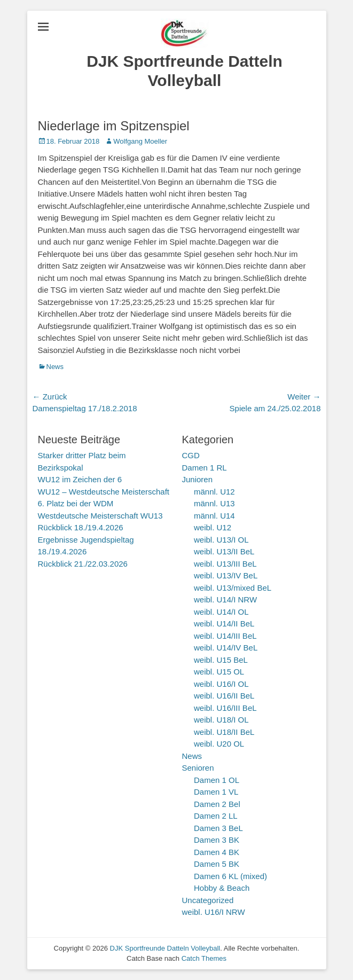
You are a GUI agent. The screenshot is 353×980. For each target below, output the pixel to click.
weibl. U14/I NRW (225, 599)
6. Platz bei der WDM (76, 503)
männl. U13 (214, 503)
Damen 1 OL (217, 780)
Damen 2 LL (216, 816)
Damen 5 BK (217, 864)
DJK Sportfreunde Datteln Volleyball (165, 948)
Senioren (198, 768)
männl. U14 (214, 516)
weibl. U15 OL (219, 672)
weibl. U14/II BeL (224, 624)
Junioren (198, 479)
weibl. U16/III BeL (225, 708)
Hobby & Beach (222, 888)
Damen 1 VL (216, 792)
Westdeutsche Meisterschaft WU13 (100, 516)
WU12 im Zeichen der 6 (80, 479)
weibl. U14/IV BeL (226, 648)
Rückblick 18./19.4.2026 (81, 527)
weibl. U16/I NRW (214, 912)
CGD (191, 455)
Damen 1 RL (205, 468)
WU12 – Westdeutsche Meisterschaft (104, 492)
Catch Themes (204, 958)
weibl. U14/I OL (221, 612)
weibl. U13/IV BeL (226, 575)
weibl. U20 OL (219, 744)
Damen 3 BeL (218, 828)
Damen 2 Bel (217, 804)
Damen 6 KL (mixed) (230, 876)
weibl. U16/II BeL (224, 696)
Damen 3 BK (217, 840)
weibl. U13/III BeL (225, 564)
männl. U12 (214, 492)
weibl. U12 (213, 527)
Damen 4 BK (217, 852)
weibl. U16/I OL (221, 684)
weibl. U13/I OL (221, 540)
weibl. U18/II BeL (224, 732)
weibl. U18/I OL (221, 720)
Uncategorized (208, 900)
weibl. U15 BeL (221, 660)
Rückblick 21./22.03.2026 (83, 564)
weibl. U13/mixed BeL (233, 588)
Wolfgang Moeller (140, 141)
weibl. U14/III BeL (225, 636)
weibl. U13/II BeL (224, 551)
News (55, 367)
